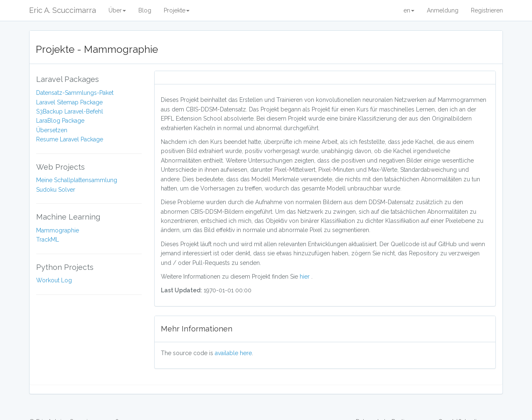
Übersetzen (52, 130)
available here (233, 353)
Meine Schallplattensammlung (77, 180)
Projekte (177, 10)
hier (305, 277)
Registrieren (487, 10)
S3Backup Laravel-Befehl (70, 111)
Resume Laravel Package (70, 139)
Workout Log (54, 280)
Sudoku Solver (56, 190)
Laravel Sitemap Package (69, 102)
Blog (145, 10)
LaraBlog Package (60, 121)
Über (117, 10)
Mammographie (58, 230)
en (409, 10)
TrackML (48, 240)
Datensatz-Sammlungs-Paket (75, 93)
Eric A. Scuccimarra (63, 10)
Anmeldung (443, 10)
